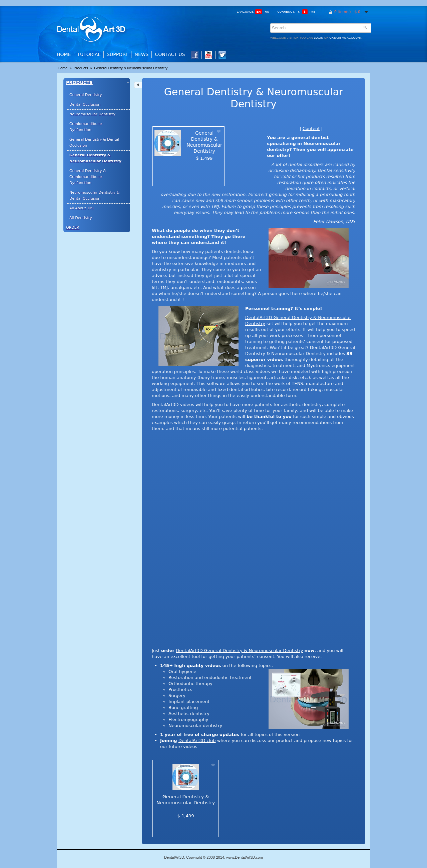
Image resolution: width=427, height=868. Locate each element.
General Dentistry (86, 95)
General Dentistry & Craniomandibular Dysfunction (88, 177)
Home (64, 54)
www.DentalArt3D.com (245, 857)
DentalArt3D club (197, 740)
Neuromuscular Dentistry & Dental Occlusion (94, 195)
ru (267, 12)
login (319, 38)
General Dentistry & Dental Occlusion (94, 142)
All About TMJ (82, 208)
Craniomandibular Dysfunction (86, 127)
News (141, 54)
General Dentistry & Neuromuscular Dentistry (131, 68)
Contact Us (170, 54)
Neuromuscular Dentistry (92, 114)
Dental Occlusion (85, 104)
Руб (312, 12)
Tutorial (89, 54)
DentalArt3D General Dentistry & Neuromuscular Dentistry (239, 650)
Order (73, 227)
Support (117, 54)
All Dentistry (81, 218)
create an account (345, 38)
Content (311, 128)
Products (81, 68)
